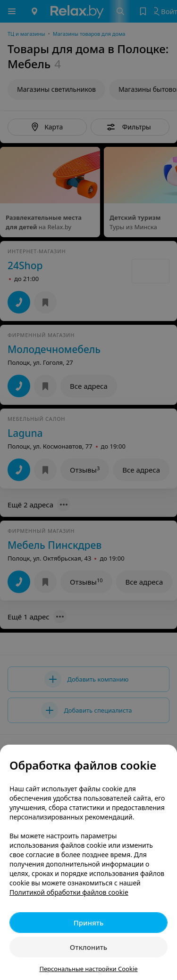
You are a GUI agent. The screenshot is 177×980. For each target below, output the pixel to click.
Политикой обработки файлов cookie (69, 892)
